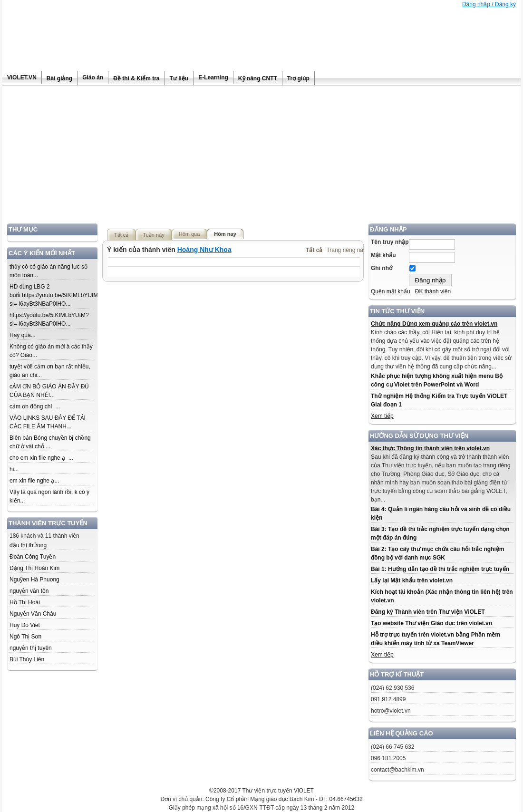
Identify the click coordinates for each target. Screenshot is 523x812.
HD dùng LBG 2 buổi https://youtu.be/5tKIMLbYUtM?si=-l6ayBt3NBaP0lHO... (55, 295)
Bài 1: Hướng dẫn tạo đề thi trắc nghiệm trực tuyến (440, 569)
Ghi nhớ (382, 268)
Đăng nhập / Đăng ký (489, 4)
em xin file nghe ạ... (34, 481)
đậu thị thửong (28, 545)
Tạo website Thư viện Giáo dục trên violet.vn (431, 623)
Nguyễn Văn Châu (33, 614)
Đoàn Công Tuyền (33, 557)
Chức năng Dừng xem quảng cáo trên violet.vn (434, 324)
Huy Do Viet (25, 625)
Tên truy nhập (390, 242)
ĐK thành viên (433, 291)
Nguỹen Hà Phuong (34, 580)
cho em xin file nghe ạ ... (41, 458)
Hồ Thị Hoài (25, 602)
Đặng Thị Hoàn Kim (34, 568)
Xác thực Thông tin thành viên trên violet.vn (430, 448)
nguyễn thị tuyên (31, 648)
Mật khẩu (383, 255)
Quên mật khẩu (391, 291)
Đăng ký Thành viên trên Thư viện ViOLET (428, 612)
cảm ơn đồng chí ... (35, 406)
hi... (14, 469)
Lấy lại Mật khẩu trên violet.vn (412, 580)
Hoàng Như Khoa (204, 250)
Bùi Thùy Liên (27, 659)
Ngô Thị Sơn (25, 637)
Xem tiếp (382, 416)
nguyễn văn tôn (29, 591)
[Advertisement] (261, 157)
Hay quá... (23, 335)
